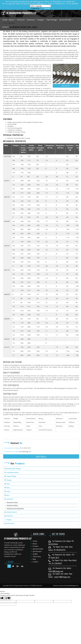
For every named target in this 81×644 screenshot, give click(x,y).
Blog (34, 559)
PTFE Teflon (10, 523)
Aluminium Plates (12, 505)
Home (5, 20)
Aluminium (10, 499)
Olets (8, 484)
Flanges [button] (41, 20)
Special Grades (38, 549)
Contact (5, 27)
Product (35, 546)
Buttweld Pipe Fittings (14, 469)
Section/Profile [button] (66, 20)
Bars (8, 495)
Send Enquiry (41, 456)
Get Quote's (66, 86)
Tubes (8, 491)
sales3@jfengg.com (36, 2)
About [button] (12, 20)
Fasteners (10, 516)
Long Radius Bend (12, 472)
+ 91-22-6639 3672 (25, 448)
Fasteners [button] (31, 20)
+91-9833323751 (59, 4)
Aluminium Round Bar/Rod (15, 509)
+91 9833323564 (55, 2)
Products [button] (21, 20)
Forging (9, 520)
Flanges (9, 480)
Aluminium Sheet (12, 502)
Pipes (8, 488)
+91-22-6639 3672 (69, 2)
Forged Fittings (11, 476)
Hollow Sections (12, 512)
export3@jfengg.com (39, 4)
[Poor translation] (8, 598)
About (35, 544)
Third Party (37, 557)
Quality (35, 554)
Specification (37, 551)
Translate (45, 8)
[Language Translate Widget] (40, 6)
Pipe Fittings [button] (52, 20)
